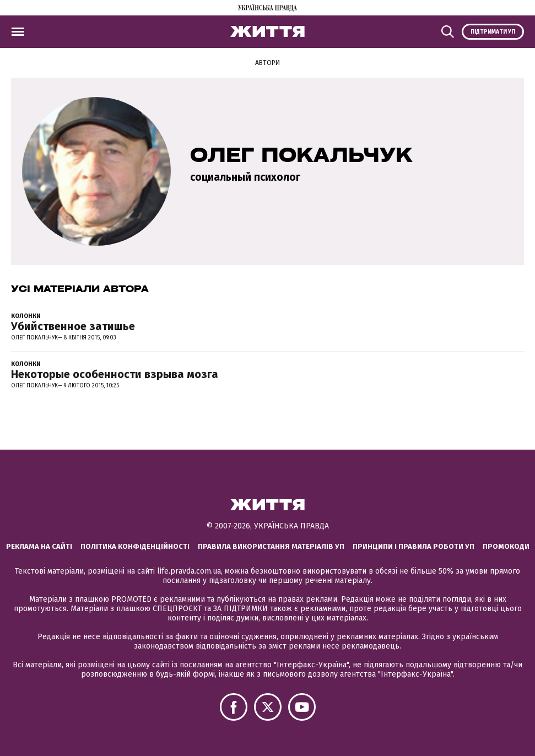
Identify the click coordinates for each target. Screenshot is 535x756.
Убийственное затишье (73, 326)
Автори (267, 63)
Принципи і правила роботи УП (414, 546)
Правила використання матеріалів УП (271, 546)
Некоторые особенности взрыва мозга (115, 374)
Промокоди (506, 546)
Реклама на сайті (39, 546)
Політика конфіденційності (135, 546)
